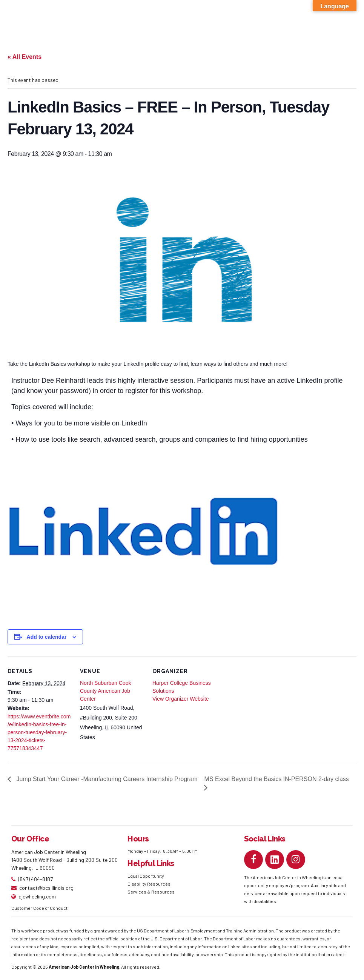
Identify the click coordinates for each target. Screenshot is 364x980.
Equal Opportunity (146, 876)
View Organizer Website (181, 699)
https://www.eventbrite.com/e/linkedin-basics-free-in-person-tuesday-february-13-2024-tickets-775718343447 (39, 732)
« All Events (25, 57)
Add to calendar (47, 637)
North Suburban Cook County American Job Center (105, 691)
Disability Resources (149, 884)
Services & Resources (151, 892)
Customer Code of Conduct (39, 908)
